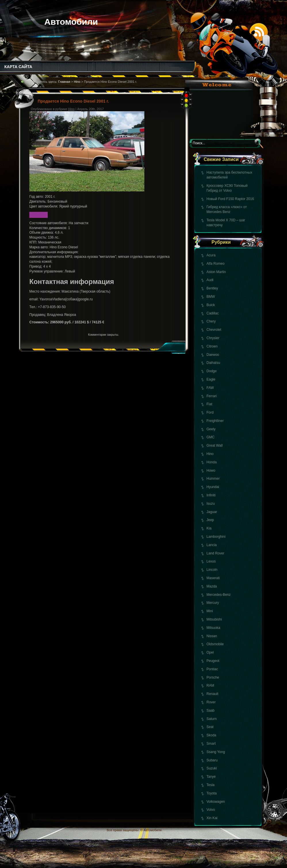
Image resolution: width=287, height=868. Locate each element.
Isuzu (211, 504)
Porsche (213, 677)
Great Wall (215, 445)
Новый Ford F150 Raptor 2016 (230, 199)
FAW (210, 388)
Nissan (212, 636)
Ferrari (212, 396)
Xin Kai (212, 818)
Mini (210, 611)
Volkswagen (216, 802)
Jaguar (212, 512)
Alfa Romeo (216, 264)
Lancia (212, 545)
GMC (211, 437)
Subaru (212, 760)
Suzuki (212, 768)
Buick (211, 305)
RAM (210, 685)
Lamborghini (216, 537)
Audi (210, 280)
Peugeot (213, 661)
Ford (210, 412)
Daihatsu (213, 363)
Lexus (211, 561)
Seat (210, 727)
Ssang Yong (216, 752)
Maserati (213, 578)
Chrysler (213, 338)
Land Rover (215, 553)
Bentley (212, 288)
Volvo (211, 810)
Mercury (213, 603)
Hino (210, 454)
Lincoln (212, 570)
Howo (211, 471)
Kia (209, 528)
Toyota (212, 793)
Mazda (212, 586)
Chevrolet (214, 330)
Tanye (211, 777)
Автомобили (71, 22)
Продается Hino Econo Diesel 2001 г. (73, 101)
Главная (64, 82)
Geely (211, 429)
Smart (211, 744)
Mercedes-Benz (219, 595)
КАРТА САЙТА (18, 67)
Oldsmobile (215, 644)
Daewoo (213, 355)
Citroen (212, 346)
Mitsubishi (214, 619)
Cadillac (213, 313)
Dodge (212, 371)
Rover (211, 702)
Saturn (212, 719)
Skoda (211, 735)
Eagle (211, 379)
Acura (211, 255)
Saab (211, 710)
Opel (210, 652)
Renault (212, 694)
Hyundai (213, 487)
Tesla (211, 785)
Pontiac (212, 669)
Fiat (209, 404)
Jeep (210, 520)
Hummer (213, 479)
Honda (212, 462)
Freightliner (215, 421)
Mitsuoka (213, 628)
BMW (211, 297)
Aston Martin (216, 272)
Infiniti (211, 495)
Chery (211, 321)
